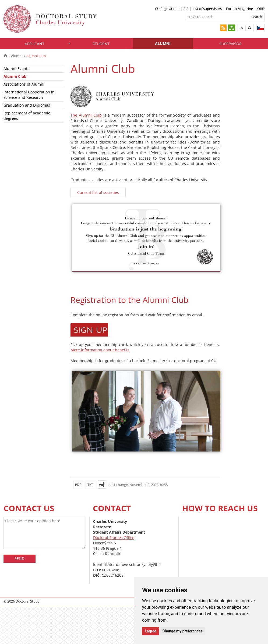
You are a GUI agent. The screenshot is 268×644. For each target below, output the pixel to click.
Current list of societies (98, 192)
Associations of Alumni (24, 84)
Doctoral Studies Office (114, 538)
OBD (261, 9)
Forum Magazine (239, 9)
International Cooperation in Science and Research (29, 95)
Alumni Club (15, 76)
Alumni (163, 43)
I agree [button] (151, 631)
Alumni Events (16, 69)
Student (101, 44)
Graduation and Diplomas (27, 105)
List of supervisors (207, 9)
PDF (78, 485)
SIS (186, 9)
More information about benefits (100, 350)
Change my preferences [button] (183, 631)
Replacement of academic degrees (27, 116)
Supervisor (230, 44)
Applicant (35, 44)
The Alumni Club (86, 115)
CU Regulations (167, 9)
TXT (90, 485)
